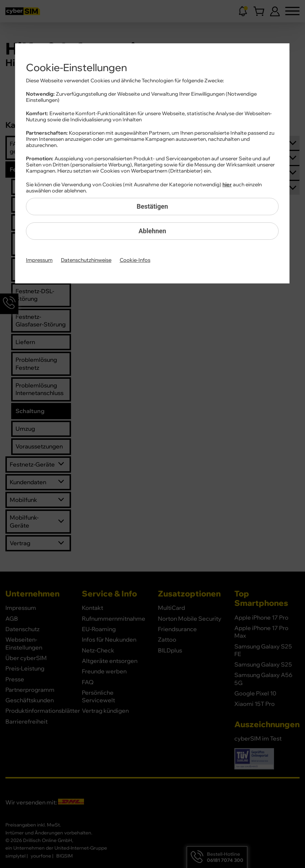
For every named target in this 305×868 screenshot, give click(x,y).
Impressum (39, 260)
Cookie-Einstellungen (76, 68)
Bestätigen (152, 206)
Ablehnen (152, 231)
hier (227, 185)
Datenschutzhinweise (86, 260)
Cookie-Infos (135, 260)
